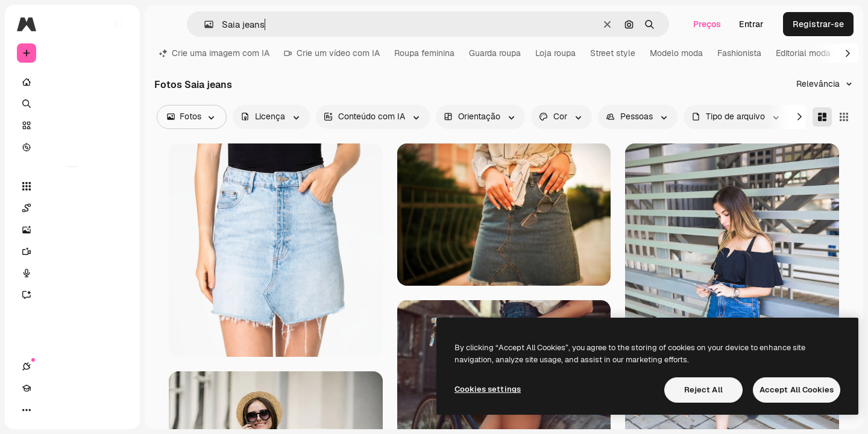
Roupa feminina (424, 53)
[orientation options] (480, 117)
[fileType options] (737, 117)
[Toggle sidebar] (118, 24)
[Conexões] (27, 410)
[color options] (561, 117)
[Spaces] (72, 208)
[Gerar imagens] (72, 230)
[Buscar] (72, 104)
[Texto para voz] (72, 273)
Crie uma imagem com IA (214, 53)
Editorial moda (803, 53)
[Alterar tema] (70, 410)
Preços (707, 24)
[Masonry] (822, 117)
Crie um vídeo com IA (332, 53)
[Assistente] (72, 295)
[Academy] (48, 410)
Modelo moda (676, 53)
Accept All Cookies (797, 390)
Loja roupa (555, 53)
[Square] (844, 117)
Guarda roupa (495, 53)
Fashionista (739, 53)
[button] (204, 24)
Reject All (703, 390)
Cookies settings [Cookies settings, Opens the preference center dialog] (488, 389)
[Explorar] (72, 147)
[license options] (271, 117)
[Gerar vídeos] (72, 251)
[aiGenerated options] (373, 117)
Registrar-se (818, 24)
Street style (613, 53)
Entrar (751, 24)
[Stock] (72, 125)
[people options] (638, 117)
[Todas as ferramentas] (72, 186)
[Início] (72, 82)
